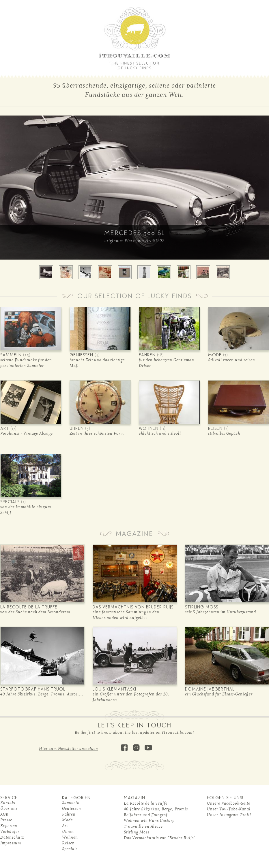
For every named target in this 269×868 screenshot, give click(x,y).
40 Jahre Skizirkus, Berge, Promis (156, 809)
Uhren (68, 832)
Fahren (69, 814)
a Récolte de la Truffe (147, 803)
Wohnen (70, 837)
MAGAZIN (134, 798)
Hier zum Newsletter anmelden (69, 749)
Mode (67, 820)
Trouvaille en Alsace (143, 826)
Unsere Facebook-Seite (229, 803)
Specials (70, 849)
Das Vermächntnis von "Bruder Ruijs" (159, 838)
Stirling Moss (137, 832)
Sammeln (71, 803)
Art (65, 826)
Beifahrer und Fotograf (146, 815)
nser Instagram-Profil (231, 815)
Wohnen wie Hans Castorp (149, 821)
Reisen (68, 843)
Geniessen (72, 809)
